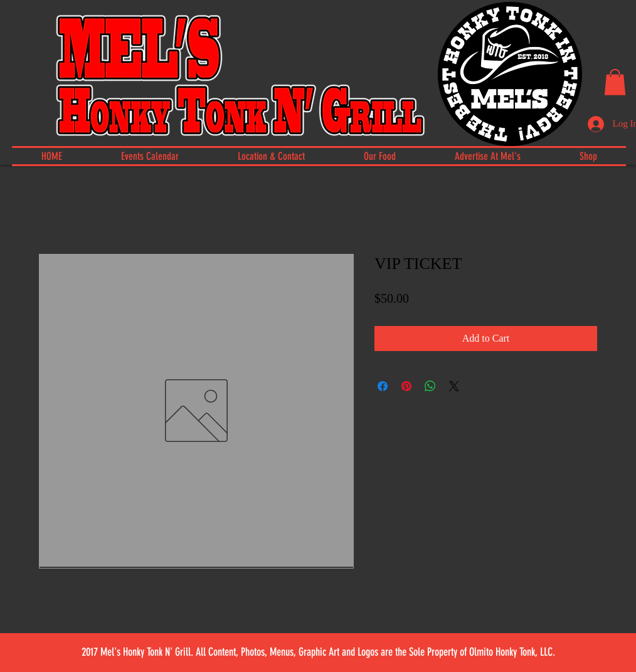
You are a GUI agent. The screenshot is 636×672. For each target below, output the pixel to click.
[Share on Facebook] (383, 386)
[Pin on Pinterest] (406, 386)
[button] (615, 82)
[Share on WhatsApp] (430, 386)
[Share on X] (454, 386)
